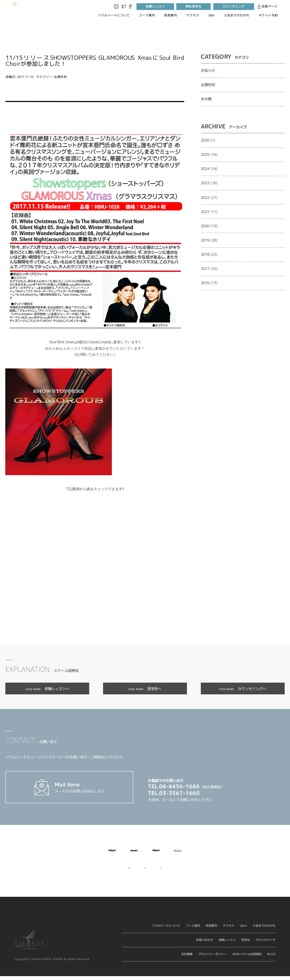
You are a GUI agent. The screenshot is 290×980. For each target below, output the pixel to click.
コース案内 (147, 15)
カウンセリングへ (243, 688)
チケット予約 (268, 15)
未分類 (206, 99)
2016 (205, 283)
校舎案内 (171, 15)
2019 (205, 240)
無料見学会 (194, 6)
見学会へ (145, 688)
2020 (205, 226)
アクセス (193, 15)
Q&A (211, 15)
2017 (205, 269)
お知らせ (208, 70)
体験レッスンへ (47, 688)
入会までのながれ (237, 15)
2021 (205, 212)
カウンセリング (234, 6)
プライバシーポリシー (213, 958)
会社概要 (187, 958)
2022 (205, 197)
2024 (205, 169)
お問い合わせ (204, 944)
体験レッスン (155, 6)
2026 (205, 140)
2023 (205, 183)
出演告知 (60, 77)
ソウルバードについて (114, 15)
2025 (205, 154)
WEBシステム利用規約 (247, 958)
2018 (205, 254)
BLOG (271, 958)
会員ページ (268, 6)
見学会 (246, 944)
